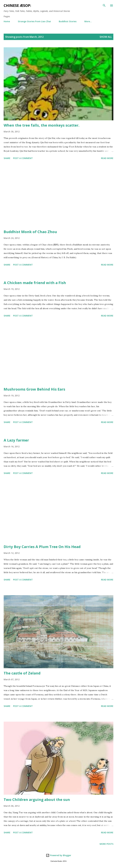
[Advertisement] (58, 195)
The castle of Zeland (22, 673)
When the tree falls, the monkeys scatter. (42, 125)
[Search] (104, 5)
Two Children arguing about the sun (37, 799)
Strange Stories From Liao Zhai (34, 21)
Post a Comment (23, 158)
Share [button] (7, 158)
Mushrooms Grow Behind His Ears (34, 389)
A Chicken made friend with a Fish (35, 283)
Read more (107, 158)
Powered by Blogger (58, 855)
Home (7, 21)
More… (88, 21)
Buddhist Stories (68, 21)
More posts (106, 844)
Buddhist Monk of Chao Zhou (30, 232)
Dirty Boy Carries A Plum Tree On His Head (42, 547)
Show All (106, 37)
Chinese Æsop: (17, 5)
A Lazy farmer (16, 440)
